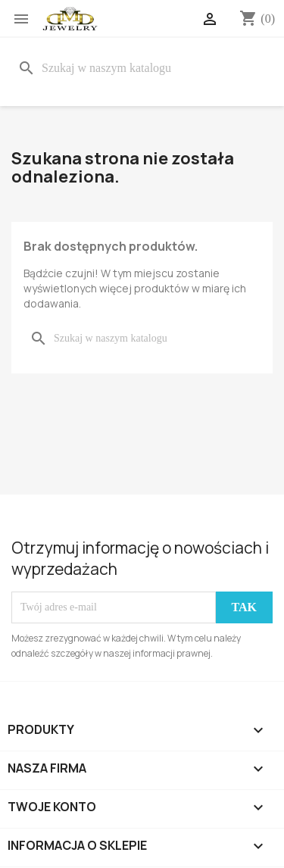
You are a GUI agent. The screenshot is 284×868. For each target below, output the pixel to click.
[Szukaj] (142, 68)
